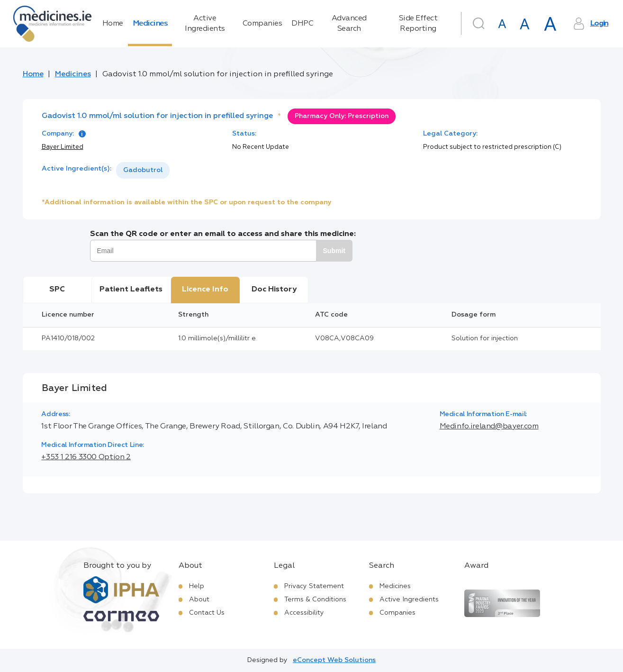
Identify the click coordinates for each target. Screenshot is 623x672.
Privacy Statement (314, 586)
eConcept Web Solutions (334, 660)
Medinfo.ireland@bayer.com (489, 427)
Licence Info (205, 290)
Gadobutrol (143, 170)
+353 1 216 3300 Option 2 (86, 457)
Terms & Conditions (315, 599)
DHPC (302, 24)
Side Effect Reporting (418, 24)
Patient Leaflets (131, 290)
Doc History (274, 290)
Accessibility (304, 613)
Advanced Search (349, 24)
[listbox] (143, 170)
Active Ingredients (205, 24)
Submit (334, 251)
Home (113, 24)
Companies (262, 24)
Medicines (150, 24)
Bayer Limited (63, 147)
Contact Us (207, 613)
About (199, 599)
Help (197, 586)
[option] (143, 170)
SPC (57, 290)
